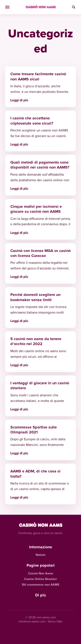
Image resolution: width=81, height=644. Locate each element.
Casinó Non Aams (41, 573)
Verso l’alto (55, 621)
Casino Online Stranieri (40, 579)
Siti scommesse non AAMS (40, 585)
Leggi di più (19, 100)
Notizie (41, 555)
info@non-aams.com (32, 621)
